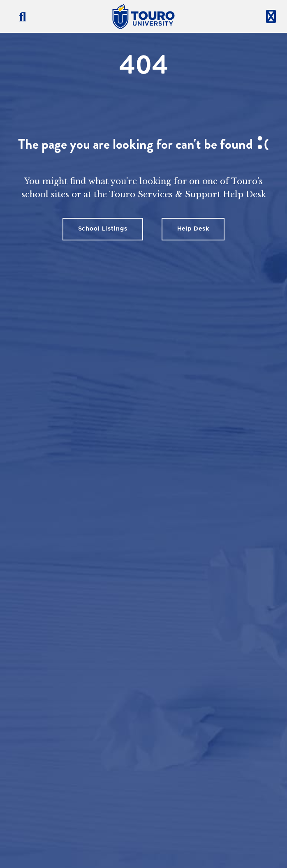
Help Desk (193, 229)
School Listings (103, 229)
